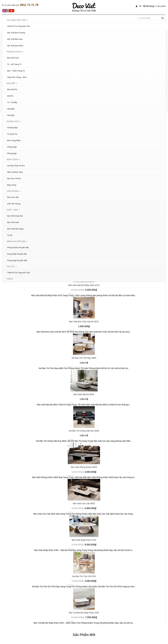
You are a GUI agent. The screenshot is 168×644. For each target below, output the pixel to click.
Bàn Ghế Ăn (12, 89)
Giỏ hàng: (154, 6)
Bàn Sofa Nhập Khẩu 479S (84, 540)
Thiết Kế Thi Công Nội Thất (18, 26)
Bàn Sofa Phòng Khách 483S (84, 467)
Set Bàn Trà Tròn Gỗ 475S (84, 576)
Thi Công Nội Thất (17, 20)
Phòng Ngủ (14, 121)
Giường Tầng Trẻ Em (16, 166)
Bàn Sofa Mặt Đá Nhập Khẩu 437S (84, 285)
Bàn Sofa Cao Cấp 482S (84, 503)
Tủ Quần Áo (12, 134)
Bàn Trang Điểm (14, 140)
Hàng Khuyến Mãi (17, 241)
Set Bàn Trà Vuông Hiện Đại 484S (84, 431)
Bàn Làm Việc (13, 197)
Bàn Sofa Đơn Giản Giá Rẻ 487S (84, 322)
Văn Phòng (14, 191)
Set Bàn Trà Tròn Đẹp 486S (84, 358)
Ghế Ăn (10, 96)
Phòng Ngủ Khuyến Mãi (17, 260)
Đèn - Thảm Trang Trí (16, 71)
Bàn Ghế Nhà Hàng (15, 229)
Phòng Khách (15, 52)
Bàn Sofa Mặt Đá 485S (84, 394)
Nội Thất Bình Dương (16, 33)
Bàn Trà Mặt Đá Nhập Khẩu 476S (84, 613)
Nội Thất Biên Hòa (15, 39)
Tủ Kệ (10, 235)
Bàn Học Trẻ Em (14, 179)
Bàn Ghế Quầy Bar (15, 216)
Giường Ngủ (12, 128)
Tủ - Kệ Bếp (12, 102)
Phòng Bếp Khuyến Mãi (17, 254)
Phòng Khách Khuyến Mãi (18, 247)
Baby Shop (13, 159)
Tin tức (12, 267)
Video (10, 279)
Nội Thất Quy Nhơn (15, 46)
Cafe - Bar (13, 210)
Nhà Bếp (12, 83)
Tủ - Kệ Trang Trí (14, 64)
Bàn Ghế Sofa (13, 58)
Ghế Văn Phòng (14, 204)
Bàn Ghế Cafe (13, 222)
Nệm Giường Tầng (15, 172)
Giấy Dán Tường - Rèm (17, 77)
